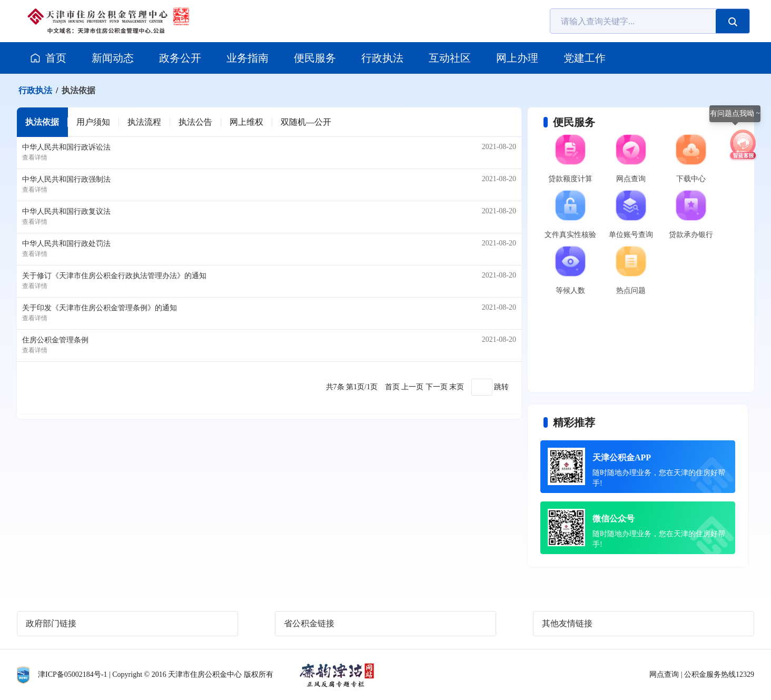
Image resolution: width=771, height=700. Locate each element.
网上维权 (246, 122)
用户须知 (93, 122)
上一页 (412, 387)
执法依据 (78, 90)
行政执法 (382, 58)
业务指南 (248, 58)
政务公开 (180, 58)
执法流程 (144, 122)
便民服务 (315, 58)
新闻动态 (113, 58)
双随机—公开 (306, 122)
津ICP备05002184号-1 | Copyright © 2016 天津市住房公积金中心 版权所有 (156, 674)
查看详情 (35, 157)
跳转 (501, 387)
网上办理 (517, 58)
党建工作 (585, 58)
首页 (48, 58)
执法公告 (195, 122)
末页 (457, 387)
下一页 (437, 387)
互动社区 (450, 58)
